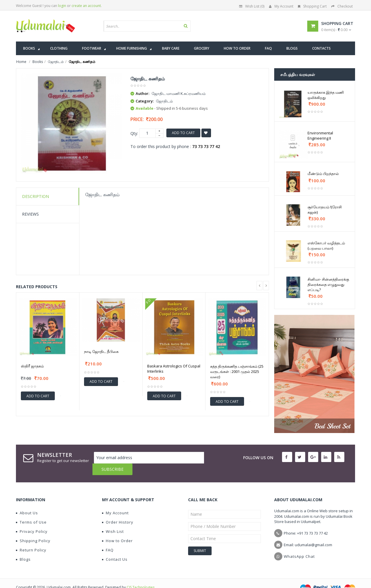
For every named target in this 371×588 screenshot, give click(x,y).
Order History (118, 511)
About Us (27, 501)
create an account (86, 6)
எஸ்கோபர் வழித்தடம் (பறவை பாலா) (326, 246)
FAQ (108, 538)
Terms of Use (31, 511)
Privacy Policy (32, 520)
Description (36, 196)
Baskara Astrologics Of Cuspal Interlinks (174, 369)
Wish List (113, 520)
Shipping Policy (33, 529)
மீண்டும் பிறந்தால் (323, 174)
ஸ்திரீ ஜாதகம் (32, 366)
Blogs (23, 548)
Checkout (342, 6)
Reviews (30, 214)
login (62, 6)
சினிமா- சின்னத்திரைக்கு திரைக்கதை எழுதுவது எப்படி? (328, 284)
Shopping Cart (312, 6)
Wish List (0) (252, 6)
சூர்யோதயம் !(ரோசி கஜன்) (325, 210)
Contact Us (115, 548)
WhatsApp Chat (299, 545)
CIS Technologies (141, 576)
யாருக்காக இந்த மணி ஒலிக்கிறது (326, 95)
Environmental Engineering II (320, 136)
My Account (281, 6)
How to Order (117, 529)
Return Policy (31, 538)
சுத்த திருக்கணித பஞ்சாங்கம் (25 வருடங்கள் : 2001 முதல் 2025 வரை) (237, 371)
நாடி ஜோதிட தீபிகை (101, 351)
